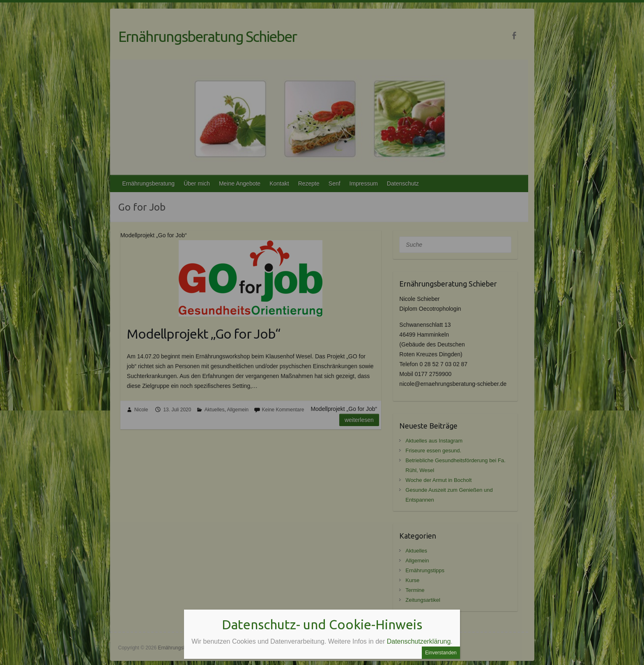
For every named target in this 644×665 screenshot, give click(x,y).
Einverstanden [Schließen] (441, 653)
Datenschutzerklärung (419, 641)
